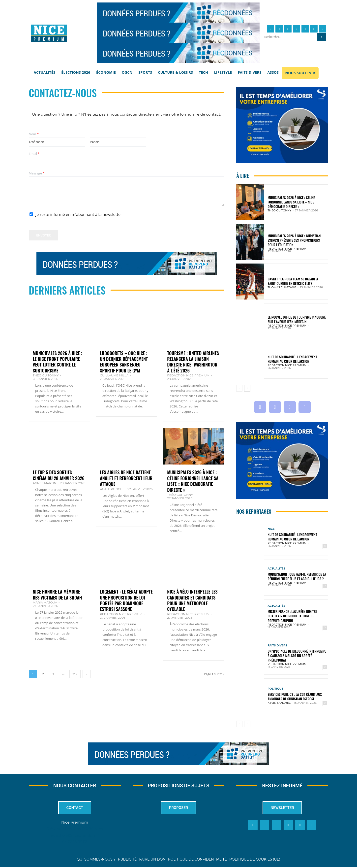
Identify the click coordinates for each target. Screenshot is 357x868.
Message (37, 173)
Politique (276, 689)
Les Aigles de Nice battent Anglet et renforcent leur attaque (126, 478)
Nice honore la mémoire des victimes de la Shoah (57, 594)
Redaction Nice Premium (188, 375)
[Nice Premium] (49, 33)
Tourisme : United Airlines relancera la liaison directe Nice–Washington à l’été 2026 (193, 362)
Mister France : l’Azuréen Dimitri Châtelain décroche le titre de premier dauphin (292, 616)
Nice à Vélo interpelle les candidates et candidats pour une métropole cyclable (192, 600)
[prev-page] (239, 388)
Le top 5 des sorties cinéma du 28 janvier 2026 (59, 475)
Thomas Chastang (282, 287)
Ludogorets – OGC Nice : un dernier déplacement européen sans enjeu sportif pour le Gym (124, 362)
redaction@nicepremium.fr (75, 836)
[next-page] (87, 674)
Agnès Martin (45, 483)
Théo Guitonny (46, 375)
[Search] (322, 37)
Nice (271, 529)
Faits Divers (278, 646)
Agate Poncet (112, 489)
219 (75, 674)
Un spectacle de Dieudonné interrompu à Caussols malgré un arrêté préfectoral (297, 655)
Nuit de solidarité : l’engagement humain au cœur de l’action (292, 359)
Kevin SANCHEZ (279, 703)
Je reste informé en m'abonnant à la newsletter (79, 214)
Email (34, 154)
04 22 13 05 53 (75, 843)
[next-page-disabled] (247, 724)
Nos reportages (254, 512)
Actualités (277, 569)
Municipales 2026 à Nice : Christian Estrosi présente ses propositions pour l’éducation (294, 240)
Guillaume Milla (114, 375)
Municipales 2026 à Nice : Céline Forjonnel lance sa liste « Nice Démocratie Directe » (193, 481)
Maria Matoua (45, 602)
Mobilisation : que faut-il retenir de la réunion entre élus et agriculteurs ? (297, 576)
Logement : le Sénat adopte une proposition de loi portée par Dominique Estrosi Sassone (126, 600)
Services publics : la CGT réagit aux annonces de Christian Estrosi (295, 696)
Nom (34, 134)
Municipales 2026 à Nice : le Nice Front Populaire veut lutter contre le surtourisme (58, 362)
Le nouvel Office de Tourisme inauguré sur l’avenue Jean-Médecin (297, 319)
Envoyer (44, 235)
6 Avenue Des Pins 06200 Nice (75, 829)
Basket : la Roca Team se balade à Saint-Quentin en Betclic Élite (293, 281)
